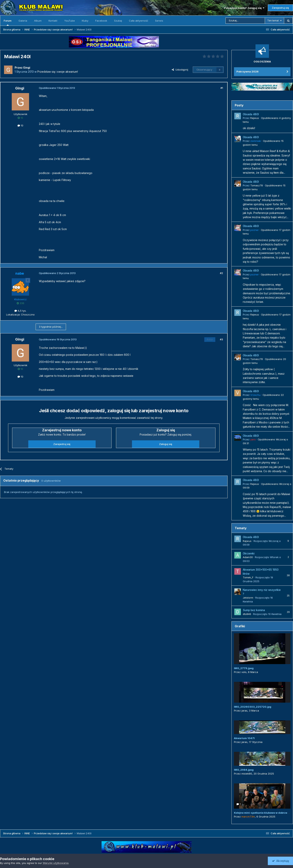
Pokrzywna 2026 (248, 71)
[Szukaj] (245, 21)
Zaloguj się (166, 444)
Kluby (85, 21)
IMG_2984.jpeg (244, 770)
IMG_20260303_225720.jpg (253, 707)
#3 (221, 339)
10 (20, 125)
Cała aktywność (139, 21)
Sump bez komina (254, 610)
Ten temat (273, 21)
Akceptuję (280, 861)
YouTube (70, 21)
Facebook (101, 21)
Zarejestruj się (280, 8)
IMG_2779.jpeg (244, 668)
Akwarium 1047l (244, 738)
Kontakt (53, 21)
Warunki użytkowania (56, 863)
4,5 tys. (20, 311)
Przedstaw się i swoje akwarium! (58, 72)
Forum (8, 22)
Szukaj (118, 21)
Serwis (159, 21)
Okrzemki (249, 553)
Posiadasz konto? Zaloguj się (244, 8)
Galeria (23, 21)
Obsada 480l (251, 114)
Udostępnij (180, 70)
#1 (222, 88)
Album (38, 21)
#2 (221, 273)
